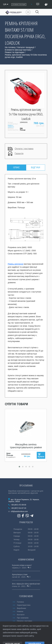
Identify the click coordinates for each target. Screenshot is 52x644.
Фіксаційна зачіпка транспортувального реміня (26, 446)
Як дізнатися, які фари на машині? (22, 565)
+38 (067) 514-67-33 (18, 508)
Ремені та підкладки (14, 52)
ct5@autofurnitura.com (19, 511)
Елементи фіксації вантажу (18, 50)
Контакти (21, 615)
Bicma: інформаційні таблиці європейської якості (26, 584)
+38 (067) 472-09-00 (18, 505)
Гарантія (16, 154)
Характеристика (24, 605)
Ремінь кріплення (16, 264)
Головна (20, 602)
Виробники (21, 608)
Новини (20, 611)
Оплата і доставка (21, 149)
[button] (19, 467)
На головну (10, 47)
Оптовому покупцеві (19, 4)
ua (6, 4)
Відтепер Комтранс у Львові (20, 574)
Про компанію (23, 618)
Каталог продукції (26, 47)
